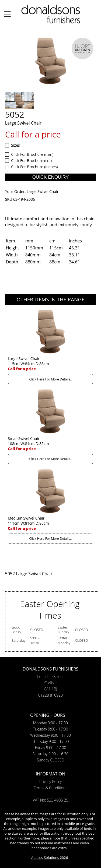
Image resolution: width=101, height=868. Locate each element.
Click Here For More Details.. (51, 379)
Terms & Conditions (50, 788)
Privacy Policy (50, 781)
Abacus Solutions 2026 (50, 858)
